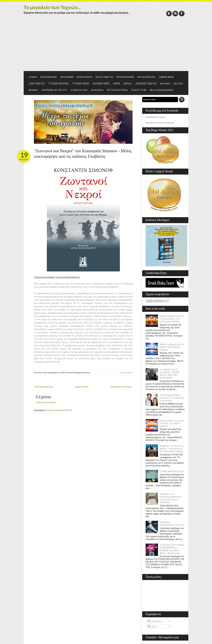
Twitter (169, 13)
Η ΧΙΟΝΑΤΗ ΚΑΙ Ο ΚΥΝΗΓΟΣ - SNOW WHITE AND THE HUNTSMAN (169, 374)
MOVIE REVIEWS (125, 77)
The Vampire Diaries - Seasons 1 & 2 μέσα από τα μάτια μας (172, 398)
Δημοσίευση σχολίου (46, 402)
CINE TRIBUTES (37, 84)
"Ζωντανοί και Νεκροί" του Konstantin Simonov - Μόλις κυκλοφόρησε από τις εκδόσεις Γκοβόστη (83, 154)
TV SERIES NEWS (81, 84)
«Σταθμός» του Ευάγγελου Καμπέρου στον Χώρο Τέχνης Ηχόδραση (170, 498)
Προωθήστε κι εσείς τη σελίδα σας (160, 123)
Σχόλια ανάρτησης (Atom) (60, 410)
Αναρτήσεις (155, 621)
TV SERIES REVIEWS (58, 84)
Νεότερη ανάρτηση (44, 387)
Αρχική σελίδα (82, 387)
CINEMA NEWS (166, 77)
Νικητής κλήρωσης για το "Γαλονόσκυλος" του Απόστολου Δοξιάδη (172, 319)
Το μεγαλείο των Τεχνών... (52, 7)
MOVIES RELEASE (146, 77)
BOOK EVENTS (85, 77)
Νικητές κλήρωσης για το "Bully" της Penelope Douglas (172, 347)
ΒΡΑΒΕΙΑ (34, 90)
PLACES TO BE (139, 90)
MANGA (128, 84)
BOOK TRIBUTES (104, 77)
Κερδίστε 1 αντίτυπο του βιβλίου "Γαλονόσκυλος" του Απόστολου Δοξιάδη (172, 449)
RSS (175, 13)
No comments (127, 372)
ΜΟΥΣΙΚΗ (165, 84)
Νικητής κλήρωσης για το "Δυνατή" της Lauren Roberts (172, 423)
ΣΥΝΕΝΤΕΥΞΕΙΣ (79, 90)
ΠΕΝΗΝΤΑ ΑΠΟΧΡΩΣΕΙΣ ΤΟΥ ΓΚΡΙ (172, 524)
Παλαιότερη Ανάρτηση (121, 387)
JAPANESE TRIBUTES (146, 84)
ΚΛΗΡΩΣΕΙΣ (97, 90)
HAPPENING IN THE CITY (55, 90)
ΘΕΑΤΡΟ (178, 84)
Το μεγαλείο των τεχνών (156, 117)
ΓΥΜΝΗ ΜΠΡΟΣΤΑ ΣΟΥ (172, 471)
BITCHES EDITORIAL (117, 90)
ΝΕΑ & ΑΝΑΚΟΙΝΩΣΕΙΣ (161, 90)
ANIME (117, 84)
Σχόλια (152, 626)
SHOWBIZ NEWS (101, 84)
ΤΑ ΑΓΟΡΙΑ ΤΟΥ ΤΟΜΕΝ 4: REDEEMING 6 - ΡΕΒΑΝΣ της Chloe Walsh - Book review (172, 549)
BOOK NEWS (67, 77)
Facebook (182, 13)
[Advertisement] (106, 45)
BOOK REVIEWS (49, 77)
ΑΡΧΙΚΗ (33, 77)
